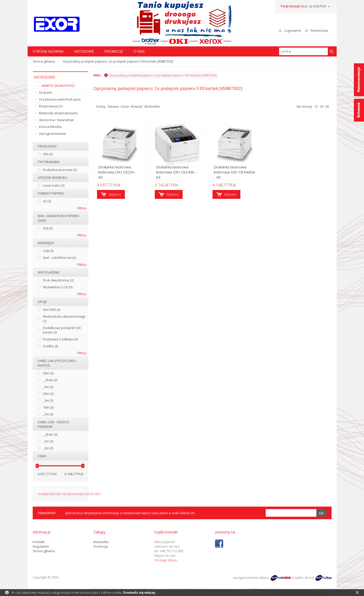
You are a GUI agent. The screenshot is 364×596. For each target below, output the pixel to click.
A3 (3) (47, 201)
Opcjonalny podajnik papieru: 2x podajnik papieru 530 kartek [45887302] (160, 75)
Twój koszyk (290, 6)
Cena (125, 106)
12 (316, 106)
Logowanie (293, 30)
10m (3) (48, 407)
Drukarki (46, 92)
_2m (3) (48, 414)
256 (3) (48, 228)
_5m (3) (48, 387)
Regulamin (41, 546)
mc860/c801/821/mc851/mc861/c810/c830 (69, 494)
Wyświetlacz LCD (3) (58, 287)
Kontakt (39, 542)
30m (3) (48, 373)
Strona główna (44, 61)
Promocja (101, 546)
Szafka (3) (50, 346)
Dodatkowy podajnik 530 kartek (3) (62, 330)
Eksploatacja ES (51, 106)
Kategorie (84, 51)
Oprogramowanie (53, 133)
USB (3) (48, 251)
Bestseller (152, 106)
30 (322, 106)
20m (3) (48, 394)
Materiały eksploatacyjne (58, 113)
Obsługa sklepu (166, 560)
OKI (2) (48, 154)
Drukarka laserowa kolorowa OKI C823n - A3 (121, 175)
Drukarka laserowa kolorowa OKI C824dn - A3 (180, 172)
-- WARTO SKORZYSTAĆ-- (58, 86)
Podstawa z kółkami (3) (60, 339)
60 (327, 106)
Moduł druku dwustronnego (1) (64, 319)
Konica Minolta (50, 127)
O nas (139, 51)
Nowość (137, 106)
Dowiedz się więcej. (140, 592)
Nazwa (113, 106)
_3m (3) (48, 400)
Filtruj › (82, 208)
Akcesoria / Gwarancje (56, 120)
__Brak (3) (50, 380)
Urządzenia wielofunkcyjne (60, 99)
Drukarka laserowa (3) (60, 170)
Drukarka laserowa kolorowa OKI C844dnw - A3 (242, 172)
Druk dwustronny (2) (58, 280)
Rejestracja (319, 30)
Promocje (114, 51)
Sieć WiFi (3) (52, 310)
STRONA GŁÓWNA (48, 51)
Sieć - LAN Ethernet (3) (59, 258)
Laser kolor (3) (54, 185)
